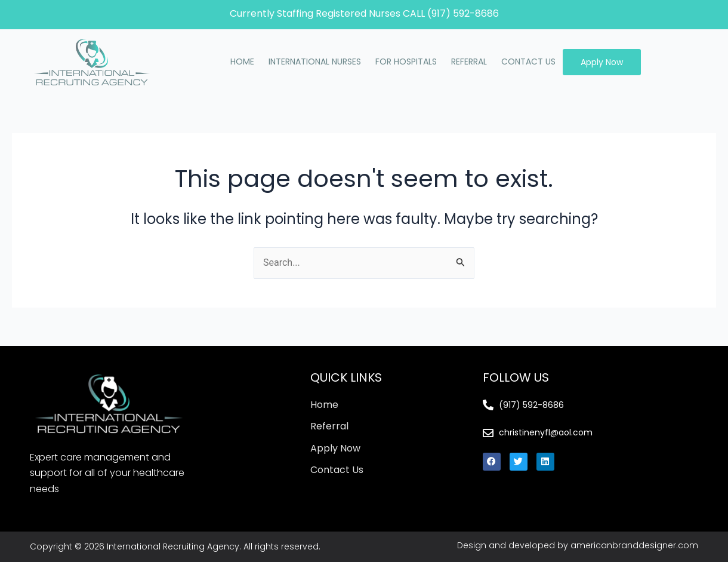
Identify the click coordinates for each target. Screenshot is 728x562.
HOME (242, 62)
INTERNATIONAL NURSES (315, 62)
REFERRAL (469, 62)
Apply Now (602, 62)
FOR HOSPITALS (406, 62)
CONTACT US (528, 62)
